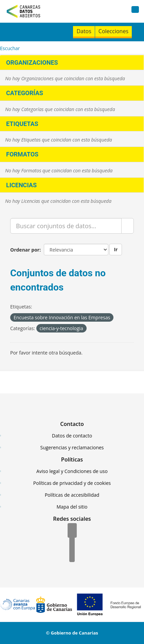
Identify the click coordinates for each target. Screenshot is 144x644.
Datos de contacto (72, 436)
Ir (116, 249)
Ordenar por (25, 250)
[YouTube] (72, 555)
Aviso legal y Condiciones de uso (72, 471)
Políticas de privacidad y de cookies (72, 483)
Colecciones (113, 31)
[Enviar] (128, 226)
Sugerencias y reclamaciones (72, 447)
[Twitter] (72, 543)
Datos (84, 31)
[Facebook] (72, 531)
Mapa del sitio (72, 507)
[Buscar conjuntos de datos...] (66, 226)
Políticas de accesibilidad (72, 495)
